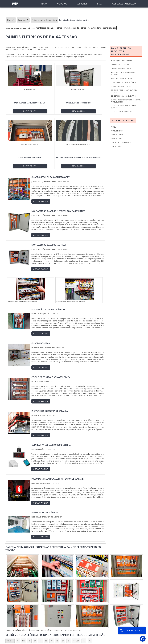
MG (24, 587)
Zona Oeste (36, 606)
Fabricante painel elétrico (121, 78)
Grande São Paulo (71, 606)
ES (29, 587)
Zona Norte (24, 606)
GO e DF (76, 587)
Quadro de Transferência (121, 143)
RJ (18, 587)
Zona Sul (47, 606)
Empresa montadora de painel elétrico (45, 28)
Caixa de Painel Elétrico (120, 65)
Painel (113, 127)
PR (40, 587)
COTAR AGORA (18, 111)
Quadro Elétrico (118, 146)
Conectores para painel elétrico (124, 96)
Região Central (12, 606)
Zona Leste (57, 606)
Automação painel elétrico (122, 61)
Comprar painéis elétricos (121, 86)
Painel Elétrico (117, 135)
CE (69, 587)
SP (35, 587)
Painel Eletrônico (118, 139)
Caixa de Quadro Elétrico (121, 69)
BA (63, 587)
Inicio (89, 628)
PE (57, 587)
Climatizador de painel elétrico (102, 28)
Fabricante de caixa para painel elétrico (123, 74)
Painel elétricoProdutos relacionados (121, 51)
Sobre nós (97, 628)
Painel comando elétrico (75, 28)
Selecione (10, 587)
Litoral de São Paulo (88, 606)
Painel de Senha (117, 131)
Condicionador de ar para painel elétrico (124, 91)
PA (90, 587)
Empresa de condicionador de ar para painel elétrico (126, 101)
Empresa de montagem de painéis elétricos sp (124, 107)
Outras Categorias (123, 121)
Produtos (108, 628)
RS (52, 587)
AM (84, 587)
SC (46, 587)
